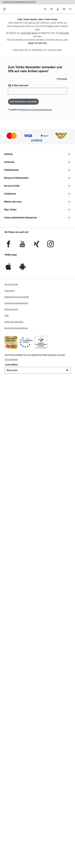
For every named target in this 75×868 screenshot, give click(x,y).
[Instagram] (50, 246)
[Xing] (37, 246)
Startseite (64, 33)
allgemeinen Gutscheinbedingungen (36, 110)
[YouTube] (23, 246)
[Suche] (45, 9)
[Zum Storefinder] (51, 9)
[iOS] (8, 268)
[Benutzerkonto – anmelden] (58, 9)
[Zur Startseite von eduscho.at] (5, 9)
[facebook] (8, 246)
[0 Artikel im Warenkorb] (64, 9)
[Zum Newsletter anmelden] (23, 102)
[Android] (22, 268)
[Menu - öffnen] (70, 9)
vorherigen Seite (29, 33)
